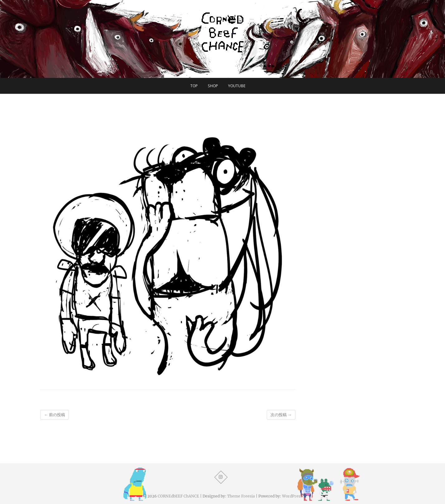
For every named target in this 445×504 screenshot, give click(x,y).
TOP (194, 86)
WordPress (292, 496)
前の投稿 (55, 415)
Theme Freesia (241, 496)
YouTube (237, 86)
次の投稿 (281, 415)
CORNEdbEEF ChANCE (178, 496)
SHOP (213, 86)
